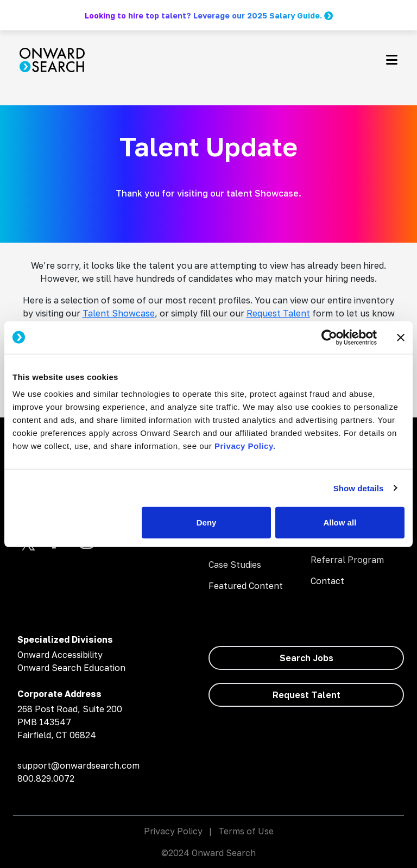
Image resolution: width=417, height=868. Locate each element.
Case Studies (235, 565)
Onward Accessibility (60, 655)
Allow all (340, 522)
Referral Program (347, 560)
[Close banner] (401, 337)
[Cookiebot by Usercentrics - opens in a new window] (329, 337)
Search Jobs (307, 658)
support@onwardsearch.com (78, 765)
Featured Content (246, 586)
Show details (359, 488)
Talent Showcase (119, 313)
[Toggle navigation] (392, 60)
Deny (207, 522)
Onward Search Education (71, 668)
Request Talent (278, 313)
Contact (327, 581)
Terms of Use (246, 831)
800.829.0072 (46, 778)
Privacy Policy (173, 831)
